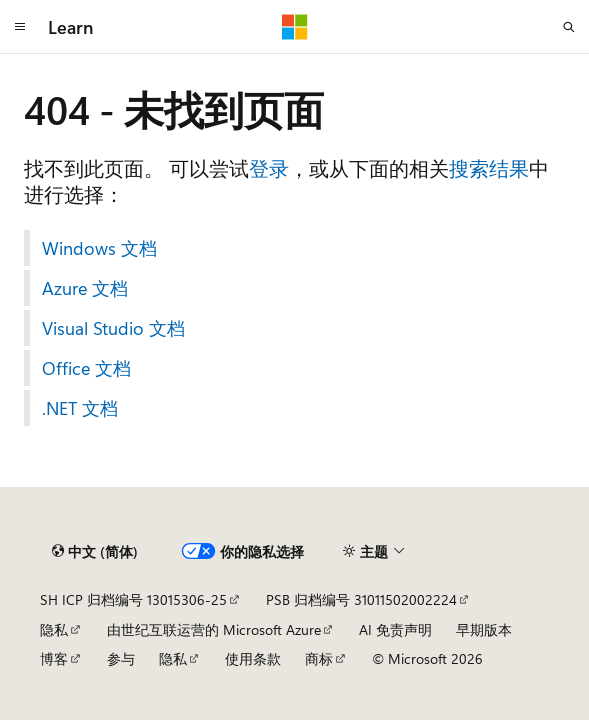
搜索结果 (489, 167)
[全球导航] (20, 27)
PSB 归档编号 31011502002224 (361, 599)
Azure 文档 (85, 288)
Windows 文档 (99, 248)
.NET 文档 (80, 408)
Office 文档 (86, 368)
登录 (269, 167)
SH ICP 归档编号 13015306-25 (133, 599)
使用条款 (253, 658)
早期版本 (484, 629)
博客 (54, 658)
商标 (319, 658)
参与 (121, 658)
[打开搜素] (569, 27)
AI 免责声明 (395, 629)
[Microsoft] (295, 27)
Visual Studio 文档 (113, 328)
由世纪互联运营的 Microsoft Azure (214, 629)
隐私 (54, 629)
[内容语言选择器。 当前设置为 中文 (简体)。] (95, 552)
